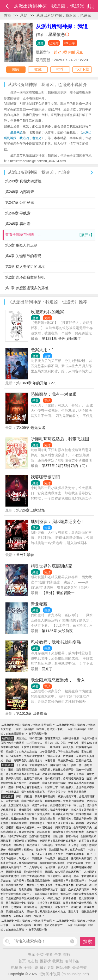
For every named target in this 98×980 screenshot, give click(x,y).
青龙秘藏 (39, 604)
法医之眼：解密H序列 (65, 836)
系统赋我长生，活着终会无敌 (75, 760)
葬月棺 (80, 823)
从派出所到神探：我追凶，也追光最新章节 (38, 925)
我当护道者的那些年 (33, 876)
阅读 (16, 69)
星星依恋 (57, 35)
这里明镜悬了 (37, 823)
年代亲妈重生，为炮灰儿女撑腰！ (25, 756)
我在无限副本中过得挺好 (20, 903)
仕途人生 (73, 743)
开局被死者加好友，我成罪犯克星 (72, 814)
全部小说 (31, 967)
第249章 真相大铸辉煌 (23, 181)
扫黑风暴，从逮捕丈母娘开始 (57, 770)
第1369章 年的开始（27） (37, 383)
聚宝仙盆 (22, 738)
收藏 (38, 69)
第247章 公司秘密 (20, 202)
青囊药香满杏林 (64, 885)
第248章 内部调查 (68, 52)
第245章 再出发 (18, 224)
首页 (8, 15)
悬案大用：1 (42, 350)
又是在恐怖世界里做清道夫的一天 (25, 898)
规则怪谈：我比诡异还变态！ (58, 522)
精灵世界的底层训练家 (52, 566)
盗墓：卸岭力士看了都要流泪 (25, 787)
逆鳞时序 (41, 850)
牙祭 (34, 819)
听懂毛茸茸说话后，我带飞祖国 (60, 439)
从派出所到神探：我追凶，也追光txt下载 (39, 729)
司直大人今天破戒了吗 (60, 823)
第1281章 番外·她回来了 (61, 338)
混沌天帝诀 (54, 756)
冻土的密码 (54, 876)
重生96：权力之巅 (55, 743)
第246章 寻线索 (18, 213)
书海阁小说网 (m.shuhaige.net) (64, 974)
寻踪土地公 (54, 898)
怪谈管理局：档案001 (21, 850)
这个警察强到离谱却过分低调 (23, 774)
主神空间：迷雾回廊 (49, 903)
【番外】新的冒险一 (58, 593)
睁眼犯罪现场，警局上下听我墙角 (64, 801)
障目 (19, 796)
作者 (49, 954)
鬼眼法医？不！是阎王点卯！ (70, 881)
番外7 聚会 (25, 555)
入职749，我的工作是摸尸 (29, 916)
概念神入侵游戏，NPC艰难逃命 (34, 827)
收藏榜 (58, 961)
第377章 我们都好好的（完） (65, 466)
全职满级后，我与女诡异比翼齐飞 (25, 792)
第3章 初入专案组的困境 (25, 267)
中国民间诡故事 (75, 854)
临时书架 (72, 961)
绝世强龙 (55, 747)
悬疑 (24, 15)
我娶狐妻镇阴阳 (45, 477)
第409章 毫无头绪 (31, 428)
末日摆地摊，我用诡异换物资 (75, 819)
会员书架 (79, 967)
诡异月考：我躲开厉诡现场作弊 (32, 881)
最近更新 (47, 967)
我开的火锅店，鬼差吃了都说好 (24, 778)
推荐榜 (45, 961)
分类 (40, 954)
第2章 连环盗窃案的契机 (25, 277)
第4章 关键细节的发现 (23, 256)
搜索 (88, 942)
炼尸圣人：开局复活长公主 (47, 854)
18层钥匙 (48, 845)
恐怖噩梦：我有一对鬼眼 (54, 394)
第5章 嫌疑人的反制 (21, 245)
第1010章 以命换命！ (33, 713)
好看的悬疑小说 (38, 734)
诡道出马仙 (30, 907)
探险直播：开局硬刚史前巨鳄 (75, 858)
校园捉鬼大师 (75, 863)
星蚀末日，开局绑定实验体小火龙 (46, 912)
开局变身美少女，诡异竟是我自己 (67, 792)
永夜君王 (50, 760)
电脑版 (17, 967)
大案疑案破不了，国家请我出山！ (49, 765)
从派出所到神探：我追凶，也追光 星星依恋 (26, 725)
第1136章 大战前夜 (57, 631)
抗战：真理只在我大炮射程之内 (24, 760)
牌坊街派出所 (47, 819)
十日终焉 (22, 765)
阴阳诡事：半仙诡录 (44, 858)
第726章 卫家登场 (31, 510)
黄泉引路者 (70, 898)
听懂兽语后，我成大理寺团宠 (51, 810)
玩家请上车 (51, 787)
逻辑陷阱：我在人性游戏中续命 (47, 783)
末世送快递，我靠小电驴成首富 (24, 801)
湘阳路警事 (44, 832)
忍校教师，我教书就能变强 (56, 642)
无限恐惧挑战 (14, 872)
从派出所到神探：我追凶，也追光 (64, 15)
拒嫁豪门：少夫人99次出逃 (22, 752)
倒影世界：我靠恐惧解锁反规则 (58, 841)
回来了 (47, 669)
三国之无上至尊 (75, 774)
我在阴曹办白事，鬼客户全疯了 (67, 850)
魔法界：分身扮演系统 (40, 885)
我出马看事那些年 (45, 796)
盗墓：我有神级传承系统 (77, 903)
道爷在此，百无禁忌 (67, 845)
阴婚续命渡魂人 (15, 912)
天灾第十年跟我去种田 (34, 747)
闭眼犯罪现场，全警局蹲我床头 (73, 827)
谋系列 (67, 876)
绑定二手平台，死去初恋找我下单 (51, 805)
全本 (58, 954)
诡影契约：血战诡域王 (27, 845)
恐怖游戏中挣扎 (33, 872)
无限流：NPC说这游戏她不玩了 (63, 872)
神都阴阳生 (25, 810)
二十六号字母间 (33, 867)
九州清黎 (50, 867)
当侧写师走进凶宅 (40, 836)
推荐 (60, 69)
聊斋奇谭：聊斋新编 (25, 841)
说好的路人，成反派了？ (54, 907)
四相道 (28, 796)
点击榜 (33, 961)
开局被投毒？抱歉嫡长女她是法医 (30, 814)
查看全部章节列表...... (50, 235)
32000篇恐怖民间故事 (52, 863)
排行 (67, 954)
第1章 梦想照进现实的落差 (27, 288)
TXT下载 (82, 69)
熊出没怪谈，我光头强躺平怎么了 (38, 889)
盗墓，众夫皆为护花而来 (75, 889)
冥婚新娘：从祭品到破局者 (68, 832)
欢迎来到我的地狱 (47, 312)
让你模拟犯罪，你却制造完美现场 (64, 778)
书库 (31, 954)
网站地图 (63, 967)
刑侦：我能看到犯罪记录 (23, 770)
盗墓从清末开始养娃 (46, 894)
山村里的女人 (34, 743)
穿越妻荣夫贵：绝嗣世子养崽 (62, 738)
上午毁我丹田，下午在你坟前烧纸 (59, 752)
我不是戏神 (36, 738)
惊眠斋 (10, 827)
